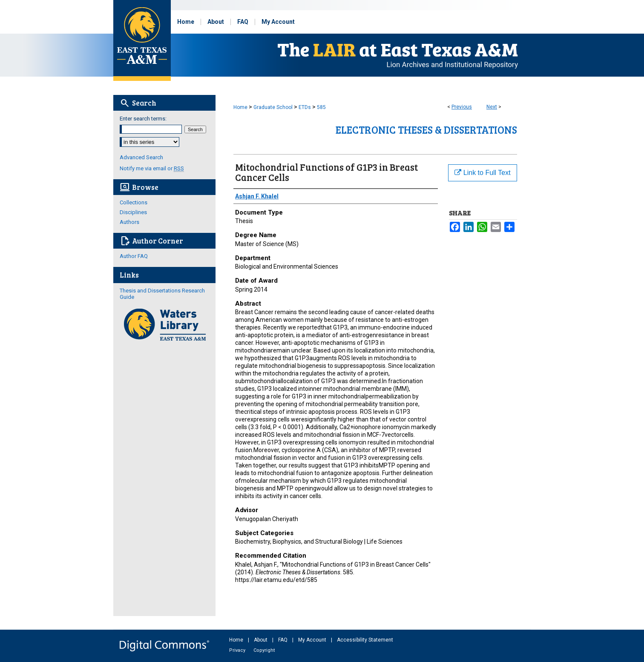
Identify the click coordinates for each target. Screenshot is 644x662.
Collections (134, 202)
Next (492, 107)
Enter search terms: (143, 119)
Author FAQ (134, 256)
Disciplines (133, 212)
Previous (462, 107)
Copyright (264, 650)
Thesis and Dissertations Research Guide (162, 294)
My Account (313, 640)
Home (240, 107)
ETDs (305, 107)
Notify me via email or (152, 168)
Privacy (238, 650)
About (261, 640)
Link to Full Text (482, 173)
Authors (129, 222)
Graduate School (273, 107)
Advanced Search (141, 157)
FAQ (283, 640)
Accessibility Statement (365, 640)
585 (321, 107)
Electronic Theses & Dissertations (426, 130)
